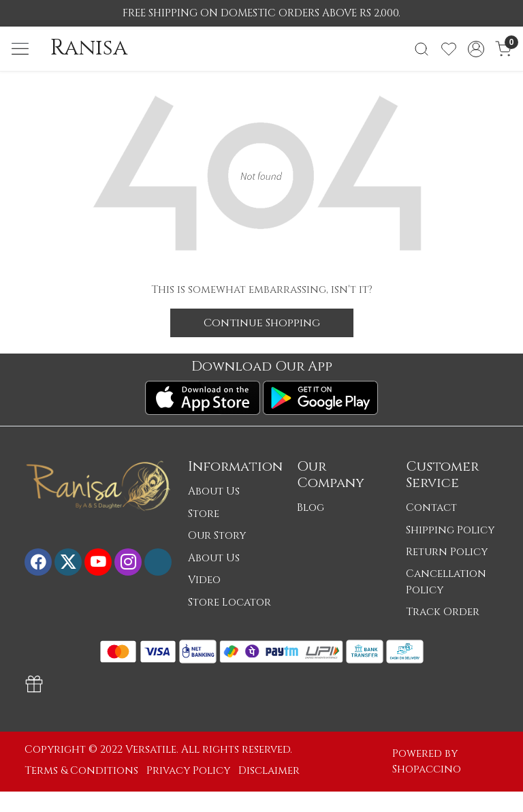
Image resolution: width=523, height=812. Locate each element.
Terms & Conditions (81, 771)
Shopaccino (427, 769)
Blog (311, 508)
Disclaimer (269, 771)
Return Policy (447, 552)
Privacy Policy (188, 771)
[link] (422, 49)
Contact (431, 508)
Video (204, 580)
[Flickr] (158, 562)
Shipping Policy (450, 530)
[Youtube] (98, 562)
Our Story (217, 536)
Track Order (443, 612)
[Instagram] (128, 562)
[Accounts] (476, 49)
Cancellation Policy (446, 582)
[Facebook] (38, 562)
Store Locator (229, 603)
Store (204, 514)
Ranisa (89, 48)
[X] (68, 562)
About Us (214, 491)
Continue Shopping (262, 323)
